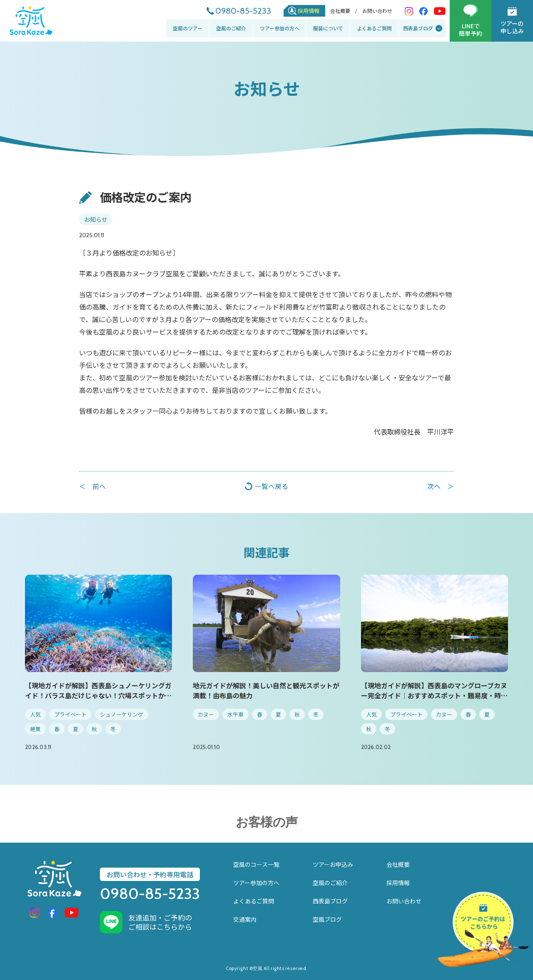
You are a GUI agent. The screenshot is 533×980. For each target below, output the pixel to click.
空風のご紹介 (231, 28)
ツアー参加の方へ (280, 28)
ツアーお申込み (333, 864)
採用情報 (309, 11)
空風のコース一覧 (256, 864)
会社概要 (398, 864)
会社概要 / (344, 11)
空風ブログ (327, 919)
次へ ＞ (441, 486)
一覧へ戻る (271, 486)
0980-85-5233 (243, 11)
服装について (328, 28)
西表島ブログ (418, 28)
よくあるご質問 (374, 28)
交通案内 (245, 919)
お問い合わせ (377, 11)
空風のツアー (188, 28)
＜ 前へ (92, 486)
